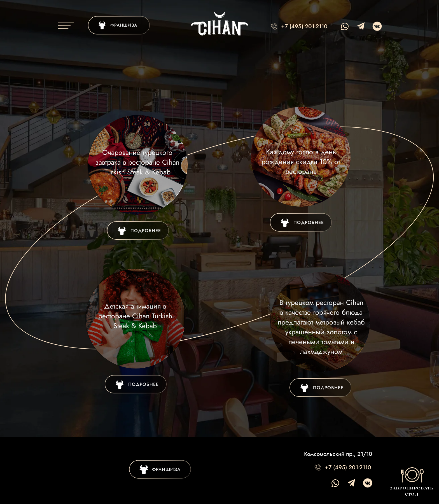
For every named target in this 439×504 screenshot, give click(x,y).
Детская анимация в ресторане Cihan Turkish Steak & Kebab (135, 316)
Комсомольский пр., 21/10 (338, 454)
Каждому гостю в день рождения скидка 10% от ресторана (301, 162)
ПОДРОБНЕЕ (309, 222)
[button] (411, 481)
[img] (138, 230)
